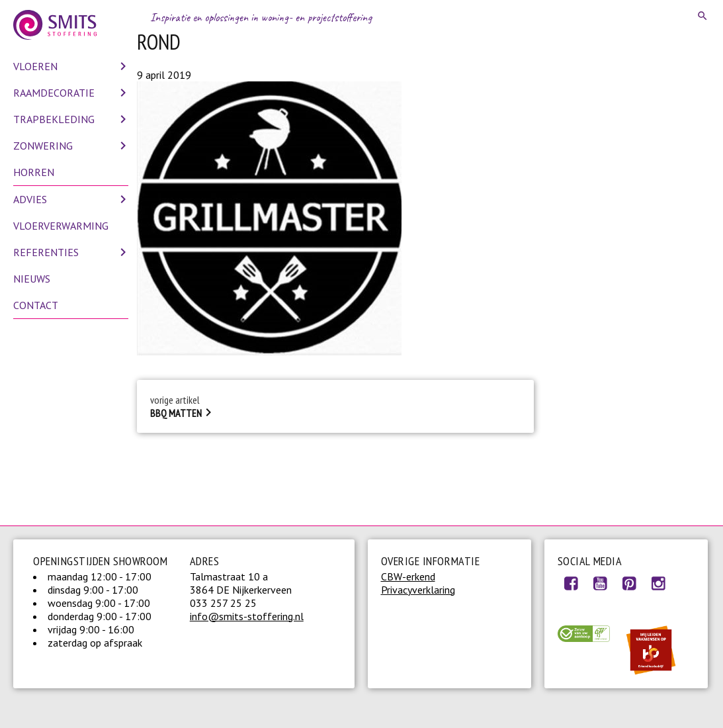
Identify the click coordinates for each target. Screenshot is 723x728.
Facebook (571, 583)
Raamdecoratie (54, 93)
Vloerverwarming (61, 226)
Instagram (658, 583)
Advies (30, 199)
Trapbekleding (54, 119)
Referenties (46, 252)
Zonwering (43, 146)
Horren (34, 172)
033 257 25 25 (223, 603)
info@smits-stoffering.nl (247, 616)
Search (703, 16)
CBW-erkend (408, 576)
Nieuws (32, 279)
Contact (36, 305)
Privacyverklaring (418, 590)
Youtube (600, 583)
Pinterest (629, 583)
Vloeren (35, 66)
